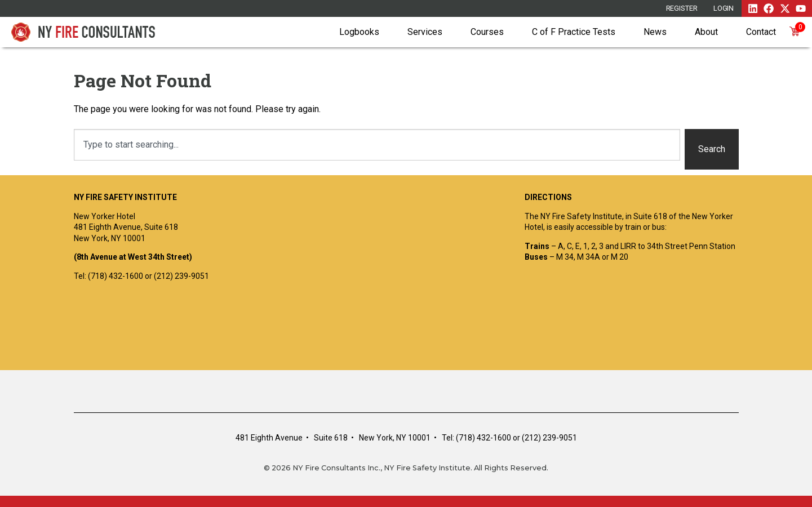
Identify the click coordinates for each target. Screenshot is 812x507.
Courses (487, 32)
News (655, 32)
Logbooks (359, 32)
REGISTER (682, 8)
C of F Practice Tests (574, 32)
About (706, 32)
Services (425, 32)
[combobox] (377, 145)
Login (724, 8)
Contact (761, 32)
